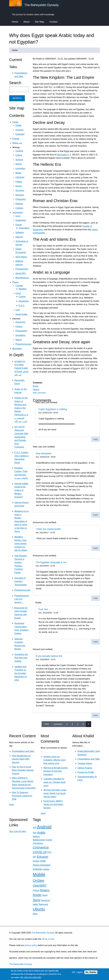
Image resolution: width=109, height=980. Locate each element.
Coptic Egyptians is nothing (53, 409)
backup (36, 837)
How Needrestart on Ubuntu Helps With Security (21, 759)
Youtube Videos (85, 763)
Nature (19, 340)
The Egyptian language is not (51, 562)
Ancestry (20, 130)
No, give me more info (31, 977)
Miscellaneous (22, 278)
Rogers (45, 890)
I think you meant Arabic (48, 529)
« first (46, 724)
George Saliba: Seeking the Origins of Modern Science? (21, 490)
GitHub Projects (85, 768)
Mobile (39, 874)
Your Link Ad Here (18, 831)
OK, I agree (77, 972)
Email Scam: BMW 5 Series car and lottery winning (53, 804)
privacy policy (31, 945)
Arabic (41, 832)
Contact (54, 22)
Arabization (21, 220)
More (35, 914)
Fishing (19, 327)
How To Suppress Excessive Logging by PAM (22, 796)
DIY (35, 857)
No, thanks (91, 972)
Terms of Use (48, 939)
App (35, 833)
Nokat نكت (17, 143)
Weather (23, 289)
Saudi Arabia (21, 314)
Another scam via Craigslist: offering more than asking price (54, 760)
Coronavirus (41, 847)
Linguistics (20, 168)
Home (15, 22)
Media (18, 173)
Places (16, 282)
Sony (37, 900)
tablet (35, 904)
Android (44, 827)
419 (35, 827)
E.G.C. (22, 306)
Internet (19, 237)
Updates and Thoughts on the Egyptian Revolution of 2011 (21, 673)
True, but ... (44, 609)
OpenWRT (40, 885)
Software (20, 232)
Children (19, 208)
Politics (19, 182)
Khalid (18, 125)
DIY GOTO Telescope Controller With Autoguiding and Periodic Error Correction (21, 437)
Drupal (19, 225)
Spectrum (45, 900)
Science (19, 160)
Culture (19, 155)
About (26, 22)
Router (37, 895)
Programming (22, 269)
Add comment (39, 393)
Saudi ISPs (21, 273)
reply (96, 439)
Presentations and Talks (23, 751)
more (12, 805)
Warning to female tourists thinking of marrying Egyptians (56, 771)
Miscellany (17, 349)
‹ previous (58, 724)
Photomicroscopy (24, 344)
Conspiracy (38, 843)
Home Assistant (42, 865)
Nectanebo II (63, 155)
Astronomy (21, 322)
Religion (19, 204)
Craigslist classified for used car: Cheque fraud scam (54, 782)
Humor (19, 186)
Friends (16, 139)
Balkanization (39, 840)
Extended (20, 134)
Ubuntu (39, 909)
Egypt (36, 386)
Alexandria (24, 301)
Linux (18, 216)
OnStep (39, 881)
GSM (43, 861)
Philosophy (21, 199)
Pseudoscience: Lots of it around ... (22, 599)
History (36, 389)
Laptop (46, 869)
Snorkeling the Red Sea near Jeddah (21, 658)
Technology (18, 212)
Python (36, 890)
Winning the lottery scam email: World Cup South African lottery (55, 793)
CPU (49, 852)
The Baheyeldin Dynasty (43, 933)
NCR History (21, 257)
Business (20, 195)
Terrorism (20, 190)
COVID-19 (40, 852)
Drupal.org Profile (86, 772)
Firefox (36, 861)
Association (24, 228)
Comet (49, 840)
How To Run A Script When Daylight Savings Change (23, 770)
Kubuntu (38, 869)
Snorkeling (21, 335)
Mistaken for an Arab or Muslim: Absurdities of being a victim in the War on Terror (22, 521)
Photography (21, 331)
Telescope (43, 904)
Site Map (40, 22)
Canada (19, 286)
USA (18, 310)
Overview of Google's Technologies (21, 581)
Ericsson (42, 857)
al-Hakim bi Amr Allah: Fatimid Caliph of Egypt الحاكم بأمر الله (21, 368)
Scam (45, 895)
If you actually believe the (49, 656)
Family (15, 122)
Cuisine (22, 297)
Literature (20, 177)
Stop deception (44, 453)
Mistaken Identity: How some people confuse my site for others (21, 544)
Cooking (19, 151)
